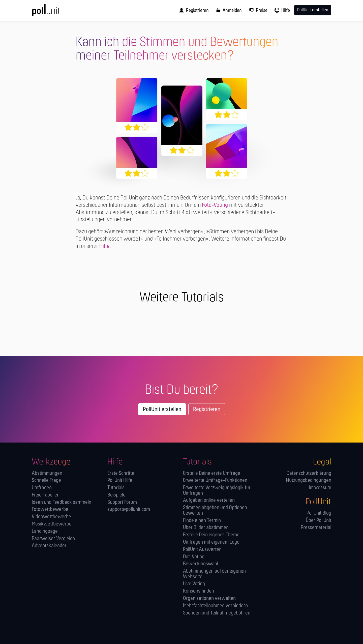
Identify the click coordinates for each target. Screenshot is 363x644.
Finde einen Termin (202, 521)
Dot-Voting (194, 557)
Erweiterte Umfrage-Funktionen (215, 480)
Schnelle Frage (46, 480)
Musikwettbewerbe (52, 524)
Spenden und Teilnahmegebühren (217, 613)
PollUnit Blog (319, 513)
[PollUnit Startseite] (54, 12)
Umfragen (42, 488)
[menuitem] (192, 10)
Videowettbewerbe (51, 517)
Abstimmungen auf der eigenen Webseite (214, 574)
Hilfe (104, 246)
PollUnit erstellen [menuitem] (313, 10)
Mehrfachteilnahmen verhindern (215, 606)
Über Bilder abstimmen (206, 528)
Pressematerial (316, 528)
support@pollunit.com (129, 509)
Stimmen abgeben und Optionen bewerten (215, 510)
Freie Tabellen (46, 495)
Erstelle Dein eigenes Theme (211, 535)
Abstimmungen (47, 473)
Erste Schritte (121, 473)
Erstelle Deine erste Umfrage (212, 473)
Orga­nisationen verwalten (209, 598)
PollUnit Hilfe (120, 480)
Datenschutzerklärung (309, 473)
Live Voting (194, 584)
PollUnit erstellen (162, 409)
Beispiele (116, 495)
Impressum (320, 488)
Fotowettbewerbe (50, 509)
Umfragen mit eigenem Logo (211, 542)
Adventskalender (49, 546)
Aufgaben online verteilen (209, 500)
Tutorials (116, 488)
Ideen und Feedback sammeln (62, 502)
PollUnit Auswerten (202, 550)
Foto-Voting (215, 205)
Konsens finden (199, 591)
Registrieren (207, 409)
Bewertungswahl (201, 564)
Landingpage (45, 531)
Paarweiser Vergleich (53, 539)
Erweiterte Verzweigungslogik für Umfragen (217, 491)
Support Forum (122, 502)
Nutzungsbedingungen (309, 480)
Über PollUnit (319, 521)
